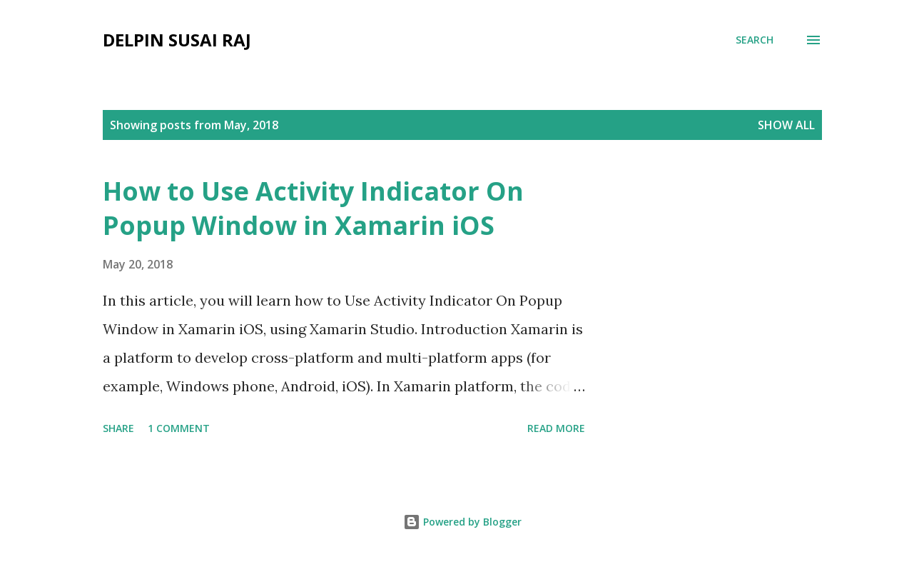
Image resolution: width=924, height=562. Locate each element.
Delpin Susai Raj (177, 40)
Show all (786, 125)
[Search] (755, 40)
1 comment (179, 428)
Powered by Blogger (462, 522)
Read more (556, 428)
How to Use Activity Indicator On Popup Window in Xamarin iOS (313, 208)
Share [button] (118, 428)
